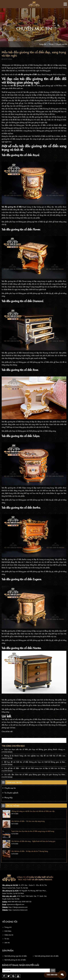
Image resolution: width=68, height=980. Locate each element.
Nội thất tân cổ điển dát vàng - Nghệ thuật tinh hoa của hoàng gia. (34, 841)
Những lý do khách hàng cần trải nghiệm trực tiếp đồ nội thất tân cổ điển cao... (34, 757)
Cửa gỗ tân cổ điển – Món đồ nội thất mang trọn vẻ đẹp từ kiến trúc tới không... (34, 770)
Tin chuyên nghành (10, 793)
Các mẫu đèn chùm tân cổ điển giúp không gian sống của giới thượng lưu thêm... (34, 776)
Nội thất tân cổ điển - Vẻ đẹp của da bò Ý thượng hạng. (30, 851)
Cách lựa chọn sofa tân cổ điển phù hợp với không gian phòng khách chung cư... (34, 751)
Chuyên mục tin (61, 44)
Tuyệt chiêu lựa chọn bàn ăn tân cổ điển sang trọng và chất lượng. (33, 831)
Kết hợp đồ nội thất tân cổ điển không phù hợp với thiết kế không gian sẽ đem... (34, 763)
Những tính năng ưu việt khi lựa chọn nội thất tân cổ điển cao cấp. (33, 811)
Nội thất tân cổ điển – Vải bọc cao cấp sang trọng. (28, 821)
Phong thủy (8, 798)
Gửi (53, 970)
